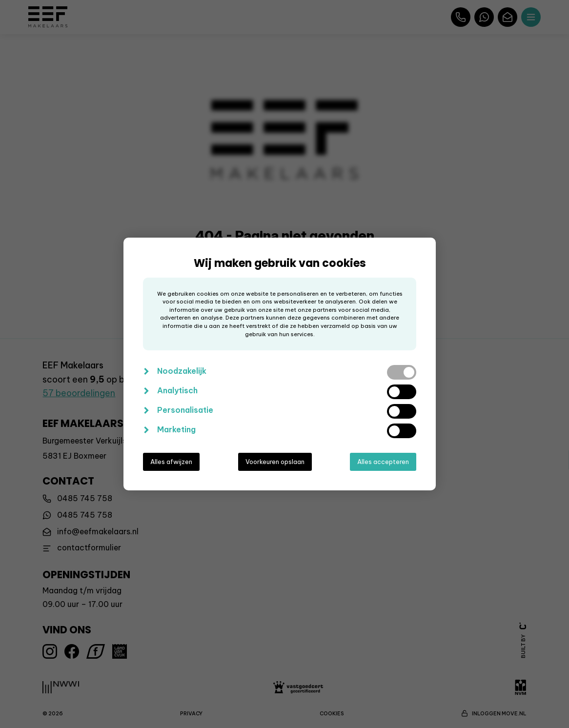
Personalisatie (185, 410)
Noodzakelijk (182, 371)
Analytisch (177, 390)
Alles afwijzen (171, 462)
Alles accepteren (383, 462)
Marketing (176, 429)
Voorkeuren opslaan (275, 462)
